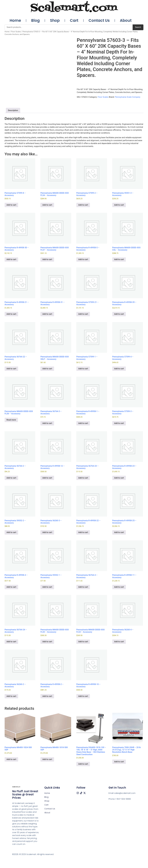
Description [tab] (13, 110)
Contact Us (99, 20)
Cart (74, 20)
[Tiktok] (81, 793)
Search (138, 27)
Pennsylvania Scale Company (128, 97)
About (126, 20)
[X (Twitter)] (85, 793)
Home (15, 20)
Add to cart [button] (11, 205)
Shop (55, 20)
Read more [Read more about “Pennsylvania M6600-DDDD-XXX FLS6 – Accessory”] (11, 420)
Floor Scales (16, 32)
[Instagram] (78, 793)
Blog (35, 20)
